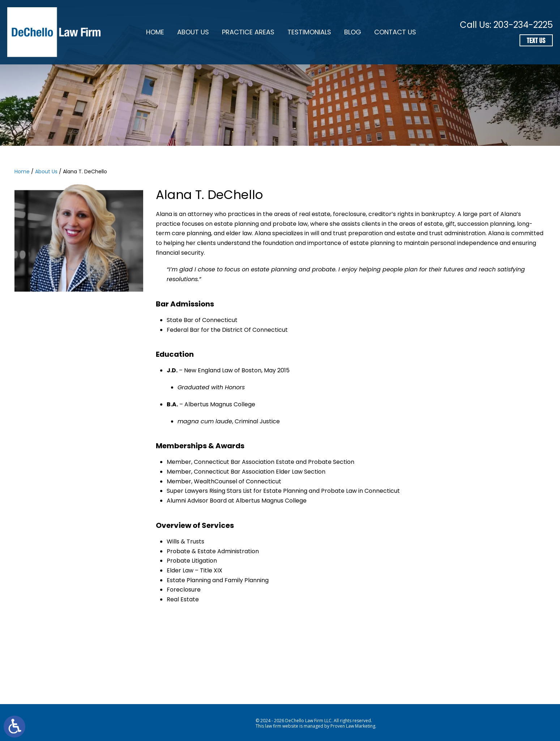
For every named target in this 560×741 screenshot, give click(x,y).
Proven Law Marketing (353, 726)
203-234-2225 (523, 25)
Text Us (536, 40)
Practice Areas (248, 32)
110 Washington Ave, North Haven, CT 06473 (420, 676)
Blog (353, 32)
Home (155, 32)
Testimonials (309, 32)
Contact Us (395, 32)
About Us (193, 32)
